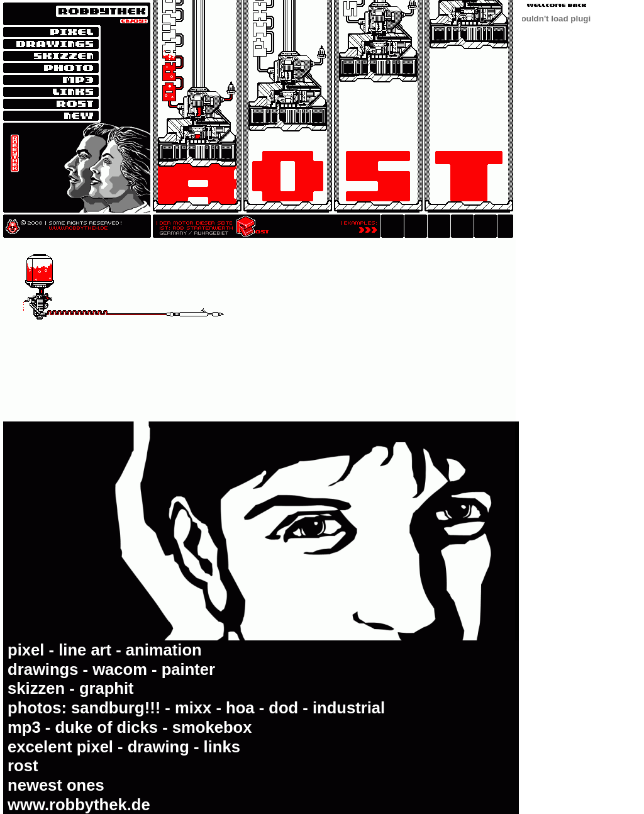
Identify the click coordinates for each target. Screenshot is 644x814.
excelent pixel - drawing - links (124, 747)
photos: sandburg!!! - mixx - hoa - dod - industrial (196, 708)
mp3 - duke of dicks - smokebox (130, 727)
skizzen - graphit (71, 688)
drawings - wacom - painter (111, 669)
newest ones (56, 785)
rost (23, 766)
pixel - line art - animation (105, 650)
